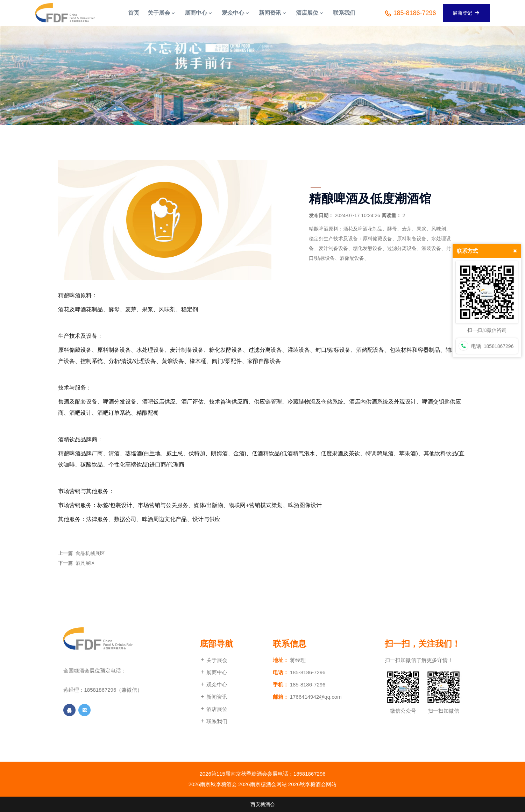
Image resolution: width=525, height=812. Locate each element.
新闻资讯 (214, 697)
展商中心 (214, 672)
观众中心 (214, 685)
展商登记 (467, 13)
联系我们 (214, 721)
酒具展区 (85, 563)
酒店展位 (214, 709)
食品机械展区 (90, 553)
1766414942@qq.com (316, 697)
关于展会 (214, 660)
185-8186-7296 (410, 13)
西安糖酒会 (263, 804)
